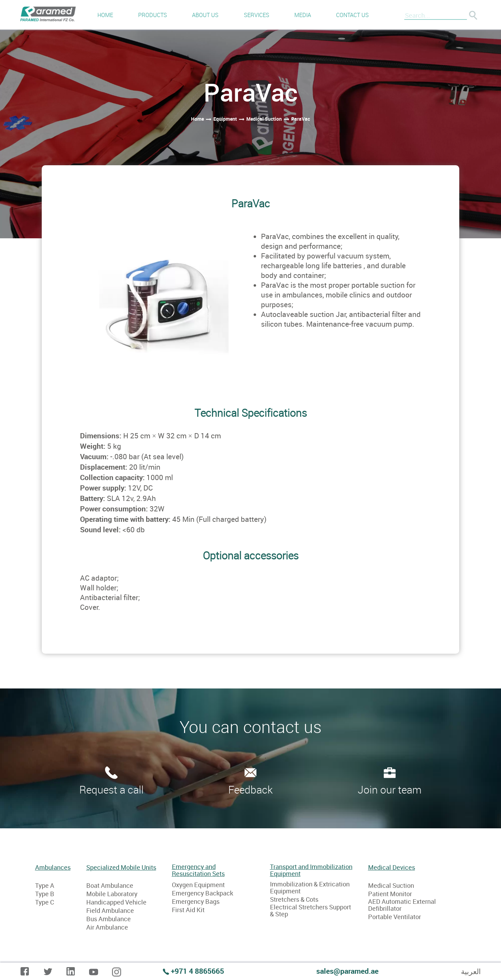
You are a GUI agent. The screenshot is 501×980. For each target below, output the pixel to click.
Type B (45, 894)
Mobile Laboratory (112, 894)
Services (257, 15)
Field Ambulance (110, 910)
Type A (45, 885)
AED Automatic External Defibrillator (402, 905)
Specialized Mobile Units (121, 868)
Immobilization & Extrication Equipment (310, 887)
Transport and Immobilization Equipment (311, 870)
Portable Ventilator (395, 917)
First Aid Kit (188, 910)
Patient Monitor (390, 894)
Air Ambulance (107, 927)
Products (153, 15)
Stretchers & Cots (294, 899)
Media (303, 15)
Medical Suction (391, 885)
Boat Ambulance (110, 885)
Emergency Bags (196, 901)
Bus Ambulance (109, 919)
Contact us (352, 15)
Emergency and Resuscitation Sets (198, 870)
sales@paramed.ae (347, 971)
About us (205, 15)
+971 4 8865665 (197, 971)
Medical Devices (392, 868)
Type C (45, 902)
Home (105, 15)
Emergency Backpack (202, 893)
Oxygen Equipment (198, 885)
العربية (471, 971)
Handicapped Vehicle (116, 902)
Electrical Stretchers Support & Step (311, 910)
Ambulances (53, 868)
